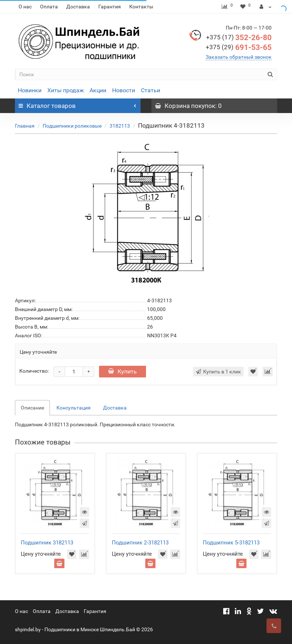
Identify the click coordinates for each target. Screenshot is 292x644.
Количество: (34, 371)
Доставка (78, 7)
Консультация (74, 408)
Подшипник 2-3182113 (140, 543)
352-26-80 (239, 38)
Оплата (49, 7)
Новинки (30, 90)
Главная (25, 126)
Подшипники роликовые (72, 126)
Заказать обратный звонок (239, 57)
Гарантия (110, 7)
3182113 (120, 126)
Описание (32, 408)
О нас (25, 7)
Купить (123, 371)
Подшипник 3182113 (47, 543)
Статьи (151, 90)
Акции (98, 90)
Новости (124, 90)
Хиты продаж (66, 90)
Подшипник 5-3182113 (231, 543)
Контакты (141, 7)
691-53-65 (239, 47)
